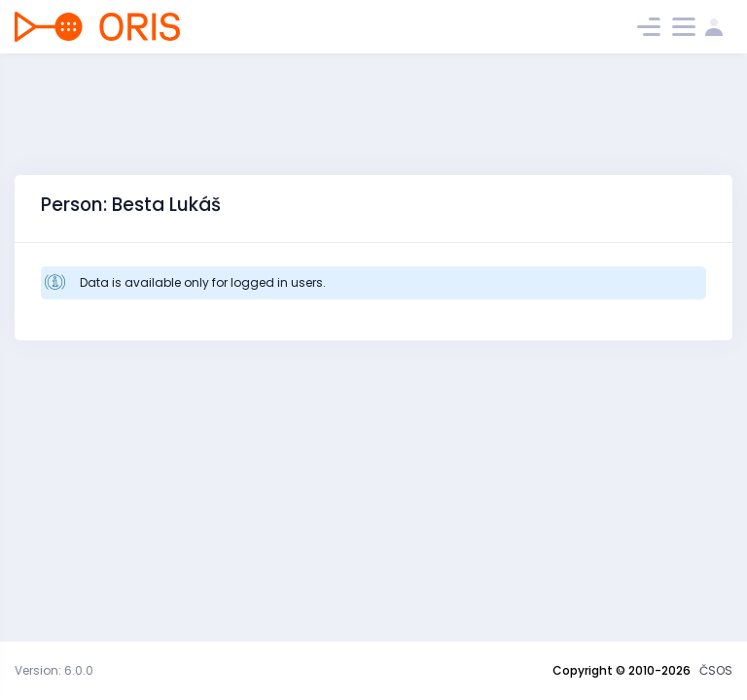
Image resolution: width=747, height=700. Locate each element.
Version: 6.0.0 (54, 670)
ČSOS (716, 670)
